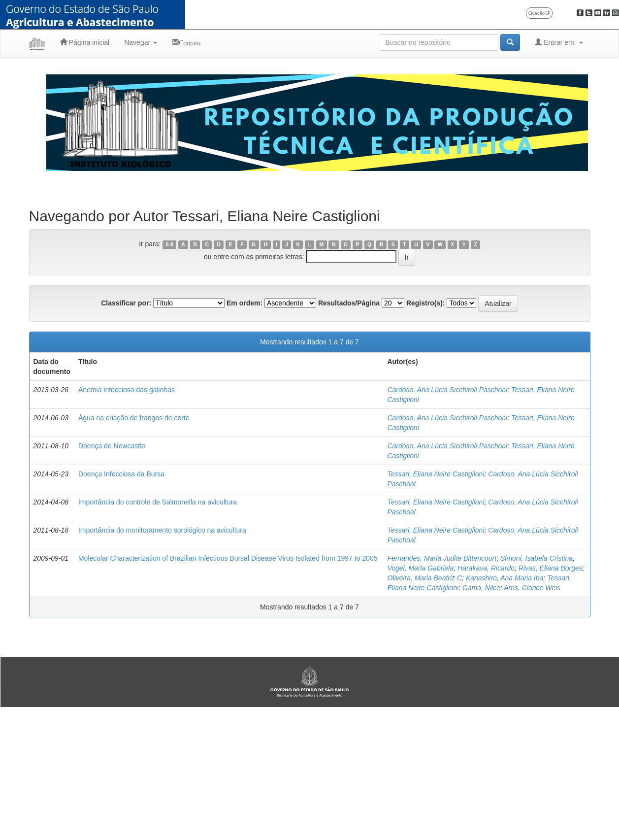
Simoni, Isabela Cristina (537, 558)
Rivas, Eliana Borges (551, 568)
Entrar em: (559, 42)
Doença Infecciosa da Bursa (121, 474)
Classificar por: (126, 303)
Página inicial (85, 42)
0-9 (170, 244)
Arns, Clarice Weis (532, 588)
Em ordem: (244, 303)
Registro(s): (426, 303)
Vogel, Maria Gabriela (420, 568)
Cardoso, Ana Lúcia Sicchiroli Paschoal (447, 390)
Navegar (141, 42)
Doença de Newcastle (112, 446)
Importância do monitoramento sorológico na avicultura (162, 530)
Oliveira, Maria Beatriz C (424, 578)
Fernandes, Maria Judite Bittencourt (442, 558)
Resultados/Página (349, 303)
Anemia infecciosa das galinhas (127, 390)
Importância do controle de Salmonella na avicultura (158, 502)
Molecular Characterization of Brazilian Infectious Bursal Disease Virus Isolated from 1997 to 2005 (228, 558)
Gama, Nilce (481, 588)
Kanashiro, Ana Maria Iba (505, 578)
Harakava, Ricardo (486, 568)
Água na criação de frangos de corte (134, 418)
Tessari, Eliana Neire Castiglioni (436, 474)
